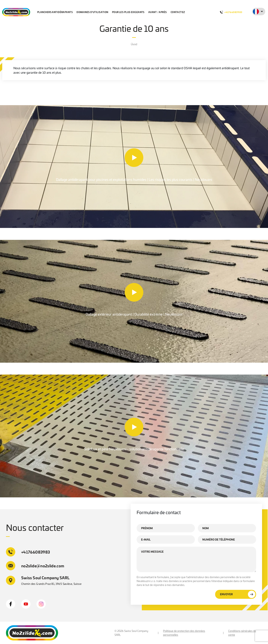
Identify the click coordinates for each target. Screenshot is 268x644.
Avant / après (158, 12)
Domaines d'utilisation (92, 12)
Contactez (178, 12)
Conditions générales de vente (242, 633)
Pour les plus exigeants (128, 12)
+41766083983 (231, 12)
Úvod (134, 44)
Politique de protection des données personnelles (184, 633)
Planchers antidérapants (55, 12)
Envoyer (238, 594)
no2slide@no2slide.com (35, 566)
